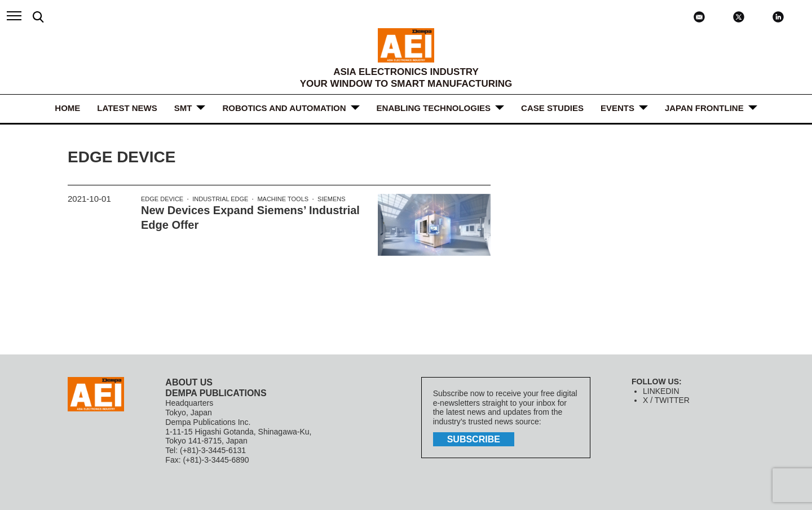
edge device (162, 199)
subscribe (474, 439)
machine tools (283, 199)
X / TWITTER (666, 400)
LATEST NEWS (127, 108)
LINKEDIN (661, 391)
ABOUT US (189, 382)
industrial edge (220, 199)
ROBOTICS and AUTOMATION (284, 108)
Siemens (332, 199)
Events (617, 108)
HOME (67, 108)
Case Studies (552, 108)
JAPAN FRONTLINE (704, 108)
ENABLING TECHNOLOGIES (434, 108)
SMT (183, 108)
